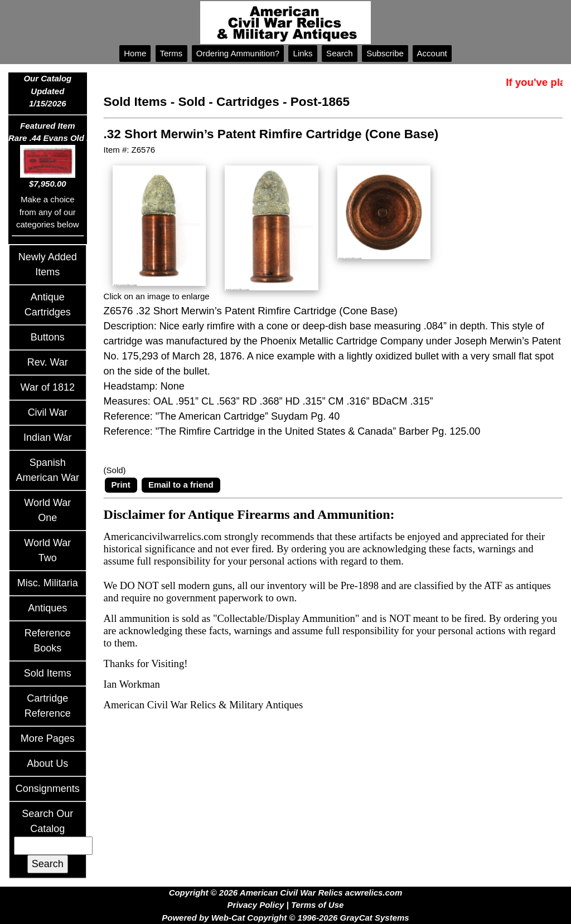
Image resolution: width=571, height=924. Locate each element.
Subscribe (385, 53)
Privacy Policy (256, 905)
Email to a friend (181, 485)
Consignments (48, 789)
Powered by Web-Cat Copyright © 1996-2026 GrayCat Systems (285, 918)
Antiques (47, 608)
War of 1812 (48, 387)
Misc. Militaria (48, 583)
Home (135, 53)
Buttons (48, 337)
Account (432, 53)
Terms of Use (317, 905)
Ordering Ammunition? (238, 53)
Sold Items (48, 673)
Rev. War (48, 362)
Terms (171, 53)
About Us (47, 763)
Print (121, 485)
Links (303, 53)
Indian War (47, 437)
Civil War (48, 412)
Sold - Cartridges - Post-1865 (264, 102)
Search (340, 53)
